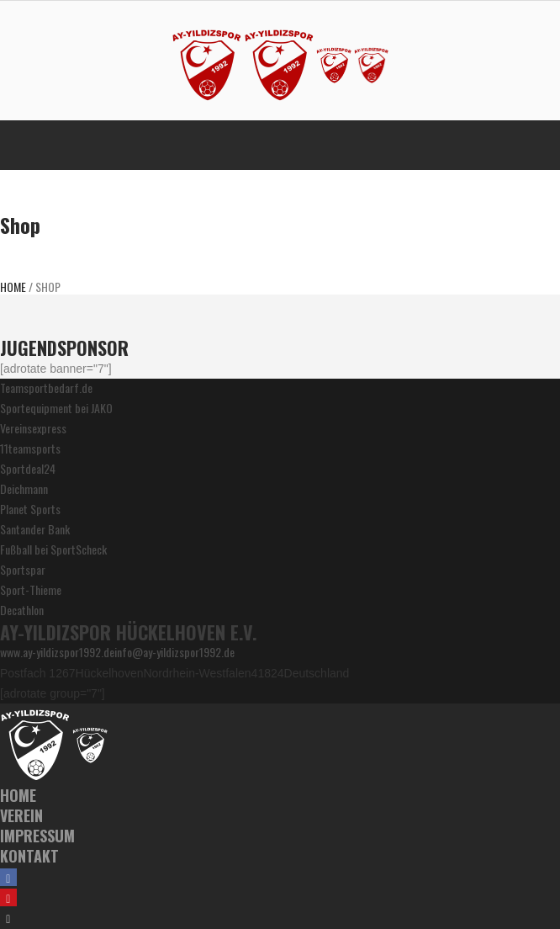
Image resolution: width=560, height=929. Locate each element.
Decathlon (22, 610)
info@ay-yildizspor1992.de (174, 652)
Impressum (37, 836)
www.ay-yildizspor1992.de (57, 652)
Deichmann (24, 488)
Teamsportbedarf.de (46, 388)
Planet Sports (30, 509)
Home (13, 287)
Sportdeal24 (28, 468)
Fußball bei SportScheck (53, 549)
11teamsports (30, 448)
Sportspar (23, 569)
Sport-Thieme (31, 589)
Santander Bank (35, 529)
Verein (21, 815)
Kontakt (29, 856)
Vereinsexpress (33, 428)
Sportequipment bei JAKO (56, 408)
